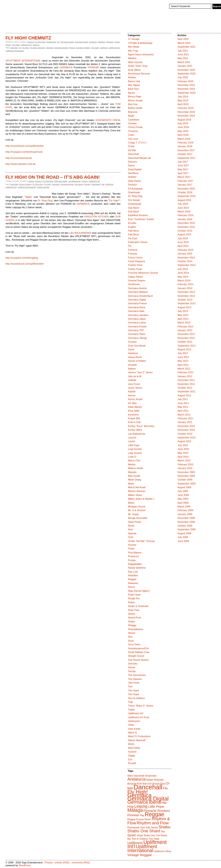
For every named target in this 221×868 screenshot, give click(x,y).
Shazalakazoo (136, 629)
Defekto (132, 177)
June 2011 (183, 403)
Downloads (134, 192)
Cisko (131, 135)
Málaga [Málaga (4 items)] (135, 810)
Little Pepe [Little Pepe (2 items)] (156, 806)
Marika (132, 464)
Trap (130, 702)
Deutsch (31, 42)
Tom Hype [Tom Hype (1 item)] (154, 839)
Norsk (131, 526)
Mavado (132, 472)
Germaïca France (137, 303)
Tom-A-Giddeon (136, 698)
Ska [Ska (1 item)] (163, 831)
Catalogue (24, 25)
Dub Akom (134, 208)
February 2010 (186, 464)
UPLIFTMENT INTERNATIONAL (23, 61)
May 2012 (183, 361)
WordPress (25, 865)
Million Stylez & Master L (141, 499)
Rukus (131, 602)
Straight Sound (136, 656)
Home (10, 25)
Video (131, 725)
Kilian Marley (135, 407)
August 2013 (184, 307)
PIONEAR (93, 67)
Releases (110, 42)
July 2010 (183, 445)
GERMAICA (66, 67)
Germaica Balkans (138, 292)
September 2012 (187, 346)
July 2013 (183, 311)
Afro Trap (133, 51)
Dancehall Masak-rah (139, 158)
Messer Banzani (137, 491)
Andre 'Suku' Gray (138, 66)
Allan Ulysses (135, 62)
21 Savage (134, 39)
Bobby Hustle (135, 108)
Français (133, 254)
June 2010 (183, 449)
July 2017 (183, 162)
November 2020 (186, 70)
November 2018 (186, 116)
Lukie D (132, 457)
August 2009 (184, 487)
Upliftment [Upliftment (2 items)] (135, 843)
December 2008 (186, 518)
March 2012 (184, 369)
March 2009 (184, 506)
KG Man (132, 403)
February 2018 (186, 143)
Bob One (133, 104)
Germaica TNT (136, 330)
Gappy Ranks (135, 277)
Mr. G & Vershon (137, 510)
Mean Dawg (135, 480)
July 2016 (183, 204)
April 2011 (183, 411)
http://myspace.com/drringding (22, 258)
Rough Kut (134, 598)
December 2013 (186, 292)
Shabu (117, 42)
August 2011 (184, 395)
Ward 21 (36, 45)
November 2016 (186, 189)
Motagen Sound (137, 506)
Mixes (131, 503)
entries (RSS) (62, 862)
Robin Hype (134, 595)
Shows (8, 45)
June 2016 (183, 208)
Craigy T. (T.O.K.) (137, 143)
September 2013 (187, 303)
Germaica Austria (67, 42)
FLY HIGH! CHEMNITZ (28, 38)
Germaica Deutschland (140, 296)
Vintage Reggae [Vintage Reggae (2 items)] (140, 855)
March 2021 (184, 62)
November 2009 (186, 476)
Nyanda (132, 533)
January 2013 (185, 330)
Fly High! (26, 48)
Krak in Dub (134, 422)
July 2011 (183, 399)
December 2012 (186, 334)
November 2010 (186, 430)
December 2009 (186, 472)
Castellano (134, 120)
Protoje (132, 560)
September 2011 (187, 391)
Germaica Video (137, 334)
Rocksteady (96, 184)
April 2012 (183, 365)
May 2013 (183, 315)
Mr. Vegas (133, 514)
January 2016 (185, 219)
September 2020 (187, 74)
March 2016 (184, 211)
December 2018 (186, 112)
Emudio (132, 223)
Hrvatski (132, 365)
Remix (131, 587)
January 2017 (185, 185)
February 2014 (186, 284)
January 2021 (185, 66)
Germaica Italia (136, 311)
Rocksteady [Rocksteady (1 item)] (134, 827)
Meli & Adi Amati (137, 487)
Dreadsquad (51, 42)
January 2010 (185, 468)
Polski (131, 549)
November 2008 (186, 522)
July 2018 (183, 123)
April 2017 (183, 173)
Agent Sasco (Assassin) (141, 54)
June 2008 (183, 541)
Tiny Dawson (135, 679)
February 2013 (186, 326)
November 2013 (186, 296)
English (132, 227)
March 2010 (184, 460)
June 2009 (183, 495)
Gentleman (134, 284)
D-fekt (131, 146)
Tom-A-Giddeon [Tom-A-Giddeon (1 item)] (140, 839)
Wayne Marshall (137, 740)
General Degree (137, 280)
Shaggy (132, 625)
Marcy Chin (134, 460)
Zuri (130, 759)
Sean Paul (134, 610)
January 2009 (185, 514)
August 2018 (184, 120)
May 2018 (183, 131)
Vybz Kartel (134, 729)
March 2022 (184, 43)
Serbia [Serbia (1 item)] (154, 827)
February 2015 (186, 250)
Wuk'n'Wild (134, 748)
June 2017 (183, 165)
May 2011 (183, 407)
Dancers (133, 162)
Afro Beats (134, 47)
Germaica (50, 48)
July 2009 (183, 491)
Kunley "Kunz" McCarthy (141, 426)
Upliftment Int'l (26, 45)
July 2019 (183, 96)
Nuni (131, 529)
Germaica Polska (137, 326)
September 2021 (187, 47)
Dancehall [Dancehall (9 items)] (148, 787)
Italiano (132, 369)
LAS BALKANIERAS (81, 233)
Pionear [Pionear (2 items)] (133, 815)
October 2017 (185, 154)
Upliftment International (15, 51)
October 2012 (185, 342)
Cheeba (132, 123)
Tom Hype (16, 45)
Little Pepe (134, 445)
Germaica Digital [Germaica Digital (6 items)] (148, 799)
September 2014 (187, 265)
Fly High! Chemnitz (37, 48)
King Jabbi (134, 411)
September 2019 (187, 93)
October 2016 (185, 192)
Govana (132, 342)
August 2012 (184, 349)
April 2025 (183, 39)
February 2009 (186, 510)
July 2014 (183, 269)
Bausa (131, 93)
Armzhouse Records (139, 74)
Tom (130, 686)
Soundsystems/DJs (138, 648)
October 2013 (185, 300)
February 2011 (186, 418)
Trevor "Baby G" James (141, 706)
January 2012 (185, 376)
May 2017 (183, 169)
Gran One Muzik (137, 346)
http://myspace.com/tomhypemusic (24, 152)
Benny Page (135, 96)
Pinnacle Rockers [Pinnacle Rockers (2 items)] (157, 811)
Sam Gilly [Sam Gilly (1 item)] (145, 827)
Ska (103, 184)
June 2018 (183, 127)
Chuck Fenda (135, 127)
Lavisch (132, 438)
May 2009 (183, 499)
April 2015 (183, 246)
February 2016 (186, 215)
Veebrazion (134, 721)
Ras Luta (133, 572)
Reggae (87, 184)
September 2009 (187, 484)
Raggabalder (135, 564)
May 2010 (183, 453)
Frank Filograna (136, 261)
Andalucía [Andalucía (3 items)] (136, 779)
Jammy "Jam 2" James (140, 372)
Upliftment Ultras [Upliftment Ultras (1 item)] (162, 851)
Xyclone (132, 752)
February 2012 (186, 372)
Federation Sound (138, 242)
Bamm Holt (134, 81)
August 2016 (184, 200)
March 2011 (184, 415)
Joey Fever (134, 384)
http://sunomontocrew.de (19, 158)
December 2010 (186, 426)
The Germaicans (137, 675)
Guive (131, 349)
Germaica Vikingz (137, 338)
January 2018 (185, 146)
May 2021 (183, 58)
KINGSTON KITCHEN (97, 217)
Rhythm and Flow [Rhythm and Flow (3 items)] (153, 823)
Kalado (132, 391)
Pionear (72, 48)
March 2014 (184, 280)
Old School (79, 184)
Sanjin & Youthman (138, 606)
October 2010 (185, 434)
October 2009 (185, 480)
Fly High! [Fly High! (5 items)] (138, 792)
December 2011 (186, 380)
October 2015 (185, 231)
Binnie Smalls (135, 100)
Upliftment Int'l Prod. (139, 717)
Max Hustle (134, 476)
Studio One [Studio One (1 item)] (149, 835)
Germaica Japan (137, 319)
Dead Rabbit (135, 169)
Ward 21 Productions (139, 736)
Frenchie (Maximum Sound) (143, 273)
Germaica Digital (81, 42)
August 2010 (184, 441)
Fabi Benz (134, 231)
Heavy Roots (135, 357)
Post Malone (135, 553)
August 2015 (184, 234)
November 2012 (186, 338)
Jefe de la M (135, 376)
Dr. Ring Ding (40, 42)
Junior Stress (135, 388)
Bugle (131, 116)
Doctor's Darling (25, 184)
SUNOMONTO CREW (108, 120)
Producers (93, 42)
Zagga (131, 755)
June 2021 (183, 54)
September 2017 (187, 158)
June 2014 (183, 273)
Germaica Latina (137, 323)
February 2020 (186, 81)
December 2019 (186, 85)
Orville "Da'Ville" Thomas (141, 541)
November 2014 (186, 258)
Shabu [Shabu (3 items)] (164, 827)
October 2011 (185, 388)
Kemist (132, 395)
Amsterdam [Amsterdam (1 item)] (151, 776)
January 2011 (185, 422)
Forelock (133, 250)
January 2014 (185, 288)
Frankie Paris (135, 265)
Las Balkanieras (74, 181)
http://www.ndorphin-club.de (20, 164)
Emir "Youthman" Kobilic (141, 219)
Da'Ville (132, 150)
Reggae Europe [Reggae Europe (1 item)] (136, 819)
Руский (132, 763)
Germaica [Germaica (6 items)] (139, 795)
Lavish (132, 441)
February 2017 (186, 181)
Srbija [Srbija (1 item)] (140, 835)
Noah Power (135, 522)
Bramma (133, 112)
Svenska (133, 664)
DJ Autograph (135, 189)
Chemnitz (14, 48)
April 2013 (183, 319)
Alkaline (132, 58)
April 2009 (183, 503)
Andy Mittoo (134, 70)
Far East (133, 238)
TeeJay (132, 671)
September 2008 (187, 529)
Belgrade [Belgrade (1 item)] (159, 780)
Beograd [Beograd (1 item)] (132, 784)
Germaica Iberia (137, 307)
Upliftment (104, 48)
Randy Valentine (137, 568)
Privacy (49, 862)
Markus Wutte (136, 468)
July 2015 (183, 238)
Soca (131, 641)
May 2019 (183, 100)
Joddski (132, 380)
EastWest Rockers (138, 215)
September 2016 (187, 196)
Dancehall (14, 184)
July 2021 (183, 51)
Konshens (133, 415)
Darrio (131, 165)
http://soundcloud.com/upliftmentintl (24, 146)
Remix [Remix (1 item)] (148, 819)
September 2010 (187, 438)
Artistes (31, 181)
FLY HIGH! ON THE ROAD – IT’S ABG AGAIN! (53, 177)
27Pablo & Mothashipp (140, 43)
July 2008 (183, 537)
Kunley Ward (135, 430)
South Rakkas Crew (139, 652)
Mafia (29, 197)
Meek (131, 484)
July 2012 (183, 353)
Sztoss (132, 667)
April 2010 (183, 457)
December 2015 (186, 223)
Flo (58, 42)
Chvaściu (133, 131)
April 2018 (183, 135)
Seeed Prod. (135, 618)
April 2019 (183, 104)
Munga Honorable (138, 518)
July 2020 (183, 77)
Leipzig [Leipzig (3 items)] (141, 806)
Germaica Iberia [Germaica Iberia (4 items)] (144, 802)
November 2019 (186, 89)
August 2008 (184, 533)
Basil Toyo (134, 89)
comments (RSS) (81, 862)
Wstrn (131, 744)
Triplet (131, 710)
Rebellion (101, 42)
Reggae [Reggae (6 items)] (155, 814)
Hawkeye (133, 353)
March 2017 (184, 177)
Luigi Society (135, 449)
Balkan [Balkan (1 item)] (150, 780)
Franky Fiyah (135, 269)
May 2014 (183, 277)
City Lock (133, 139)
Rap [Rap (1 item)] (142, 815)
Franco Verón (135, 258)
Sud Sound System (138, 660)
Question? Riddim (83, 48)
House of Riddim (137, 361)
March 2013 (184, 323)
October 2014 (185, 261)
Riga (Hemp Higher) (139, 591)
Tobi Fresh (134, 683)
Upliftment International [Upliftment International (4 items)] (142, 849)
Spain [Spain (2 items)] (132, 835)
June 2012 (183, 357)
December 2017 (186, 150)
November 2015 (186, 227)
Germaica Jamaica (138, 315)
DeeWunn (133, 173)
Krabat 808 (134, 418)
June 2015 (183, 242)
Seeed (132, 614)
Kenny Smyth (135, 399)
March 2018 (184, 139)
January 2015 (185, 254)
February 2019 (186, 108)
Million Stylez (135, 495)
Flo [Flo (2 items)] (165, 788)
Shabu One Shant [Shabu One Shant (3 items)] (144, 831)
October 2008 (185, 526)
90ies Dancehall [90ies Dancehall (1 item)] (136, 776)
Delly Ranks (135, 181)
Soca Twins (134, 644)
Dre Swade (134, 200)
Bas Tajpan (134, 85)
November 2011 (186, 384)
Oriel (131, 537)
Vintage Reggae (43, 187)
